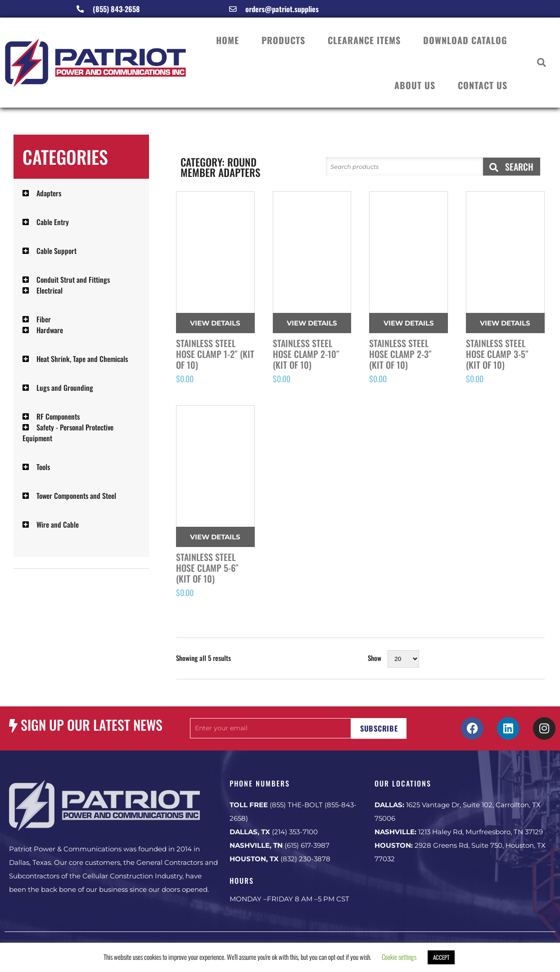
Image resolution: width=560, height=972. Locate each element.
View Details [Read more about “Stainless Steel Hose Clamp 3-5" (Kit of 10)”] (505, 323)
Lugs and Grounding (65, 388)
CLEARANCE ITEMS (364, 40)
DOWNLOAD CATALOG (465, 40)
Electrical (50, 290)
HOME (228, 40)
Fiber (44, 319)
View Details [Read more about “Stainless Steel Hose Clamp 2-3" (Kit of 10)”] (409, 323)
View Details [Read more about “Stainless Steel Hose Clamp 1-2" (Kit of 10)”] (215, 323)
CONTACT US (483, 85)
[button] (542, 63)
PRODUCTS (283, 40)
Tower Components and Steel (76, 496)
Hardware (50, 330)
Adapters (49, 193)
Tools (43, 467)
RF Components (58, 416)
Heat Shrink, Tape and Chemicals (82, 359)
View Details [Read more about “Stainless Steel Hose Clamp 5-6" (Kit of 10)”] (215, 537)
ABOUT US (415, 85)
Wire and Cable (58, 524)
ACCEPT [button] (441, 957)
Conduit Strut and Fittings (73, 280)
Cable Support (56, 251)
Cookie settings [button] (399, 957)
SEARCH (511, 167)
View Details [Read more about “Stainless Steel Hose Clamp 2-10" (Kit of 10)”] (312, 323)
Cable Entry (53, 222)
